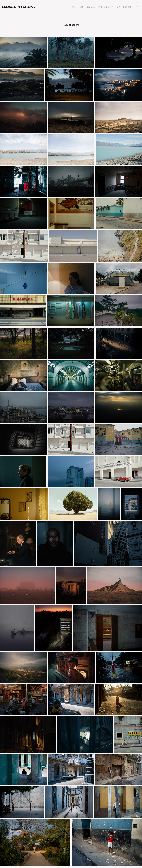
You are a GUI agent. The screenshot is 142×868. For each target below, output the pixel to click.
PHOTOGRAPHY (106, 7)
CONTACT (128, 7)
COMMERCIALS (87, 7)
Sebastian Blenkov (19, 7)
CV (118, 7)
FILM (74, 7)
